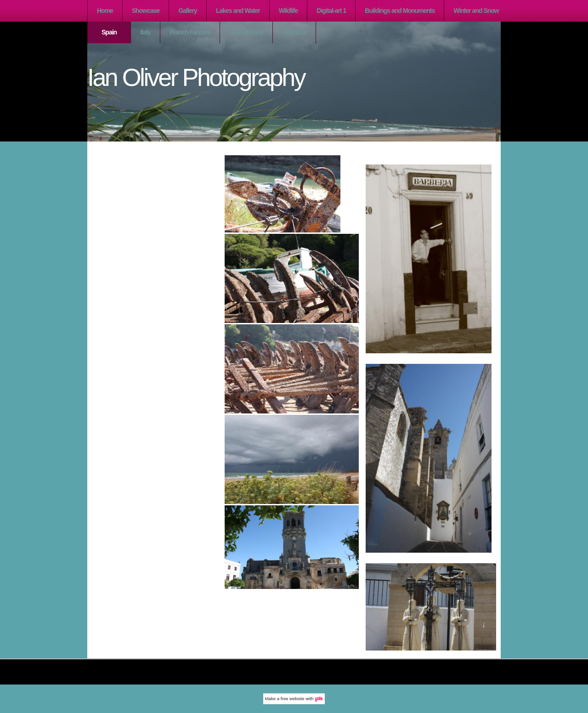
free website (293, 699)
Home (105, 11)
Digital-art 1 (331, 11)
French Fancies (190, 32)
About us (294, 32)
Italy (145, 32)
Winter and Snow (476, 11)
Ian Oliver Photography (196, 77)
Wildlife (288, 11)
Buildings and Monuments (400, 11)
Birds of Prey (246, 32)
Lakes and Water (238, 11)
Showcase (146, 11)
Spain (109, 32)
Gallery (187, 11)
